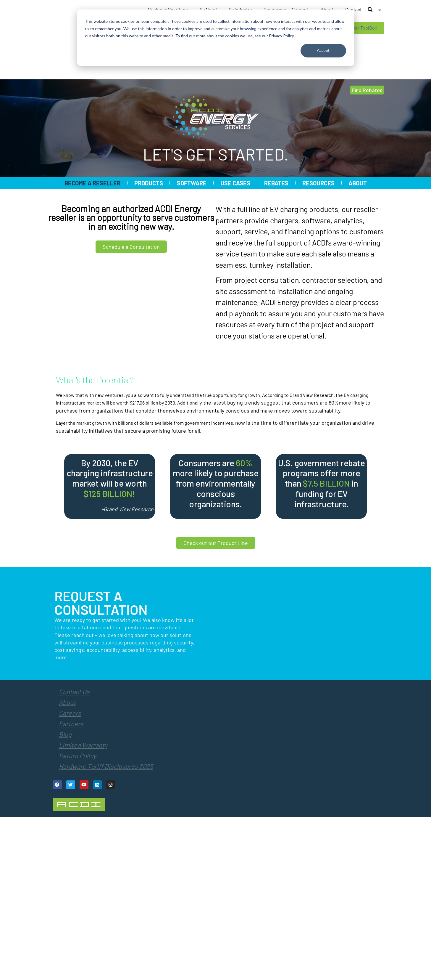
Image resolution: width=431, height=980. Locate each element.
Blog (65, 734)
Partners (71, 724)
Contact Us (74, 692)
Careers (70, 713)
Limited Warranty (83, 745)
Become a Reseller (92, 183)
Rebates (276, 183)
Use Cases (235, 183)
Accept (323, 50)
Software (192, 183)
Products (149, 183)
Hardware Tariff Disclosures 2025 (106, 766)
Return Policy (78, 756)
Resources (318, 183)
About (358, 183)
